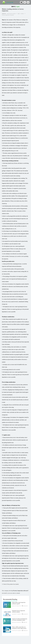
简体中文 (13, 7)
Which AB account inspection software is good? (19, 603)
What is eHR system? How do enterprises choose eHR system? (19, 628)
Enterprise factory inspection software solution (18, 611)
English (18, 7)
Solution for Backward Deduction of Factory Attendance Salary (20, 619)
